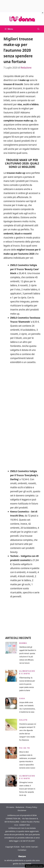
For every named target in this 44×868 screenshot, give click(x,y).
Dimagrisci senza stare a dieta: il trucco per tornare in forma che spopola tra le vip (27, 789)
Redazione (20, 807)
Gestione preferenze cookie (34, 866)
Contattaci (22, 850)
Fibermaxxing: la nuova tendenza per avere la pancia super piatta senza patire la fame (27, 684)
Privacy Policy (31, 807)
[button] (38, 29)
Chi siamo (10, 807)
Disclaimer (22, 810)
